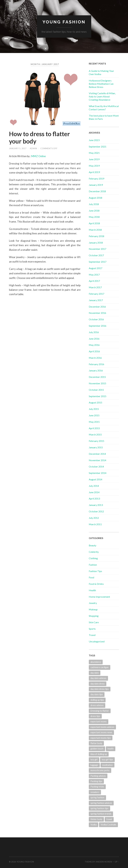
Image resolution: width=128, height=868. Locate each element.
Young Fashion (64, 22)
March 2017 (95, 287)
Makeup (93, 609)
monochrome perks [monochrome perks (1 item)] (100, 770)
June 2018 (94, 211)
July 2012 (94, 518)
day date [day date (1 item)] (95, 673)
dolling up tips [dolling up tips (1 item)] (97, 700)
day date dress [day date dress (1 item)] (98, 684)
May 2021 (94, 153)
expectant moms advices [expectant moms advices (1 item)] (102, 727)
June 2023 (94, 140)
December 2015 (97, 377)
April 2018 (94, 223)
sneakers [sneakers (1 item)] (95, 792)
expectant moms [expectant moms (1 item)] (99, 721)
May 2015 (94, 422)
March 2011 (95, 524)
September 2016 (98, 326)
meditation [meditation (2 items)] (107, 765)
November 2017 (97, 249)
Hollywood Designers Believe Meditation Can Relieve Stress (101, 84)
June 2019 (94, 159)
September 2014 (98, 473)
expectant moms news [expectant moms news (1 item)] (101, 732)
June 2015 (94, 415)
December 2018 (97, 191)
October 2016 (96, 319)
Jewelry (93, 603)
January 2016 (96, 370)
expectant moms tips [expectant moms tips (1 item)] (101, 738)
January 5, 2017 (18, 148)
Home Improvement (99, 597)
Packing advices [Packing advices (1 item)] (98, 776)
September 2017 (98, 262)
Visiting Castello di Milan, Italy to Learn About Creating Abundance (102, 96)
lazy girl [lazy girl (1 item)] (94, 759)
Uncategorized (97, 641)
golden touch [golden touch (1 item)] (97, 749)
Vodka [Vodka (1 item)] (94, 825)
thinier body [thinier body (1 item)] (96, 819)
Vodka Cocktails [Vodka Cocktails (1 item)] (108, 825)
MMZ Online (39, 156)
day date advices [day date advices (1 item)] (98, 678)
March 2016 (95, 358)
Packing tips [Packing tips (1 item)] (96, 781)
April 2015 (94, 428)
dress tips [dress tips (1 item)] (95, 716)
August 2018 (96, 198)
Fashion (93, 565)
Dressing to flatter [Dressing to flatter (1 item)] (100, 711)
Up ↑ (117, 862)
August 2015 (96, 402)
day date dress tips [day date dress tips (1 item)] (100, 689)
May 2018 (94, 217)
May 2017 (94, 275)
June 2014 (94, 492)
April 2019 (94, 172)
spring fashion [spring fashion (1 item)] (97, 797)
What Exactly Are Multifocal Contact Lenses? (104, 108)
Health (92, 590)
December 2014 (97, 454)
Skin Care (94, 622)
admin (33, 148)
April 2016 (94, 351)
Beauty (93, 545)
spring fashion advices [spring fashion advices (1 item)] (101, 803)
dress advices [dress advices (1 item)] (97, 705)
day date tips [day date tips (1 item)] (97, 694)
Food (91, 577)
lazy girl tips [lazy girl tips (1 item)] (107, 759)
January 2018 (96, 243)
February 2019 (96, 179)
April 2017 (94, 281)
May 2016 (94, 345)
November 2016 (97, 313)
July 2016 (94, 332)
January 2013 (96, 505)
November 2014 (97, 460)
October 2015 (96, 390)
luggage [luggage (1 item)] (94, 765)
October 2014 (96, 466)
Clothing (93, 558)
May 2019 (94, 166)
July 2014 (94, 486)
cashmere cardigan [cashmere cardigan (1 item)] (100, 667)
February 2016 (96, 364)
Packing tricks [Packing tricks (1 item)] (97, 787)
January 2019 (96, 185)
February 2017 (96, 294)
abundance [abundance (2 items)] (96, 662)
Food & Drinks (96, 584)
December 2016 (97, 307)
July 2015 (94, 409)
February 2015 (96, 441)
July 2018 (94, 204)
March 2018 (95, 230)
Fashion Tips (95, 571)
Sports (92, 629)
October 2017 (96, 255)
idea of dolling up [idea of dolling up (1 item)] (99, 754)
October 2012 (96, 511)
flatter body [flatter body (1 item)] (96, 743)
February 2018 (96, 236)
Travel (92, 635)
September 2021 (98, 147)
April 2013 (94, 498)
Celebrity (94, 552)
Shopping (94, 616)
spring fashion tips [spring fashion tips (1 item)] (99, 808)
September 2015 (98, 396)
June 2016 (94, 339)
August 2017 (96, 268)
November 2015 (97, 383)
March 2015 (95, 434)
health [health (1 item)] (111, 749)
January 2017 (96, 300)
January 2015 (96, 447)
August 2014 (96, 479)
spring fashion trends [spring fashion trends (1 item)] (101, 814)
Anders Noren (104, 862)
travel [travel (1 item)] (109, 819)
